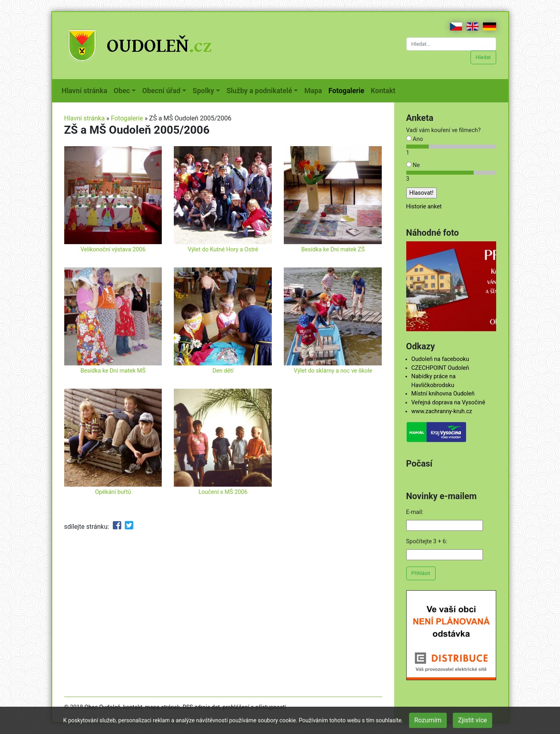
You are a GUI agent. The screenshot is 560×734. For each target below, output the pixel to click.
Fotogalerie (348, 90)
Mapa (315, 90)
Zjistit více (472, 720)
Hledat (483, 57)
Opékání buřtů (113, 492)
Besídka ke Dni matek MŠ (113, 371)
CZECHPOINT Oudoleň (440, 368)
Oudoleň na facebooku (440, 359)
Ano (415, 139)
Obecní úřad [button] (161, 91)
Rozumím (428, 720)
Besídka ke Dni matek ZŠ (333, 250)
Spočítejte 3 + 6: (427, 541)
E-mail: (415, 512)
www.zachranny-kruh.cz (442, 411)
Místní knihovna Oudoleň (443, 394)
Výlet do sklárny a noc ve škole (333, 371)
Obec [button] (122, 91)
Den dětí (223, 371)
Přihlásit (421, 573)
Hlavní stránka (86, 90)
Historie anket (424, 207)
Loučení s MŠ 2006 (223, 492)
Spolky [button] (204, 91)
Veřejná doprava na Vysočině (448, 403)
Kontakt (385, 90)
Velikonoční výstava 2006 (113, 250)
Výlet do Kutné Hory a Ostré (223, 250)
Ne (413, 165)
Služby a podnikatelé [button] (259, 91)
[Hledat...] (451, 44)
